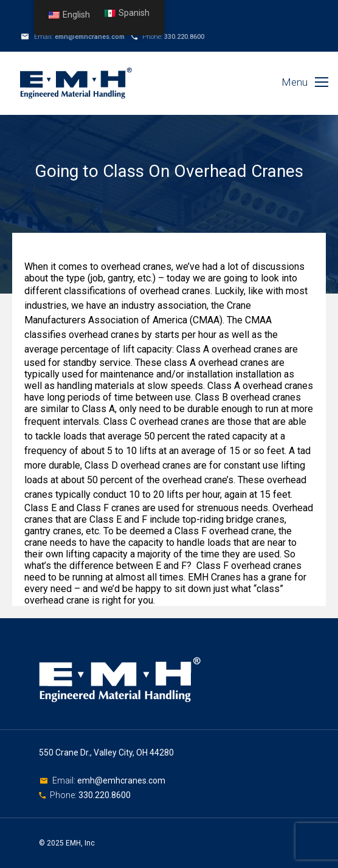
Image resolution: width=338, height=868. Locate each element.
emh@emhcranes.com (90, 37)
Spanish (127, 13)
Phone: (64, 795)
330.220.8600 (184, 37)
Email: (65, 780)
